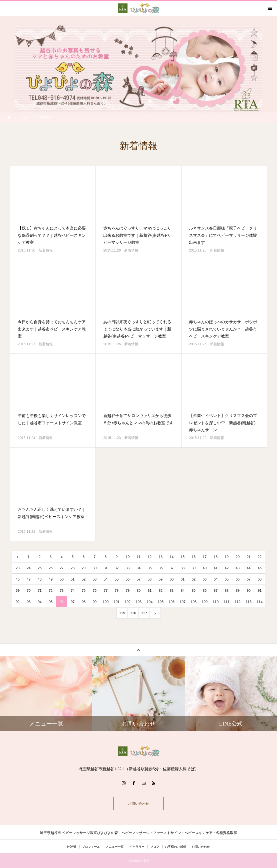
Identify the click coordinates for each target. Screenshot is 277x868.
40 (205, 568)
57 (139, 579)
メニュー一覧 (115, 847)
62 (194, 579)
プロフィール (91, 847)
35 (150, 568)
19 (227, 557)
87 (216, 590)
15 (183, 557)
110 (216, 602)
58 (150, 579)
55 (117, 579)
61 (183, 579)
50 (62, 579)
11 (139, 557)
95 (51, 602)
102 (128, 602)
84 (183, 590)
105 (161, 602)
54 (106, 579)
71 (40, 590)
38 (183, 568)
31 (106, 568)
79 (128, 590)
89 (238, 590)
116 (133, 613)
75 (84, 590)
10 (128, 557)
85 (194, 590)
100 (106, 602)
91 (260, 590)
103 (139, 602)
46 (18, 579)
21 (249, 557)
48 (40, 579)
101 (117, 602)
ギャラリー (137, 847)
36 (161, 568)
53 (95, 579)
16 (194, 557)
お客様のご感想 (175, 847)
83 (172, 590)
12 (150, 557)
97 (73, 602)
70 (29, 590)
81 (150, 590)
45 (260, 568)
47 (29, 579)
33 (128, 568)
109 (205, 602)
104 (150, 602)
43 (238, 568)
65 (227, 579)
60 (172, 579)
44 (249, 568)
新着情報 (46, 250)
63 (205, 579)
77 (106, 590)
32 (117, 568)
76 (95, 590)
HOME (72, 847)
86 (205, 590)
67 (249, 579)
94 (40, 602)
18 (216, 557)
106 (172, 602)
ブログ (155, 847)
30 (95, 568)
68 (260, 579)
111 (227, 602)
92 (18, 602)
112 (238, 602)
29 (84, 568)
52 (84, 579)
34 (139, 568)
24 (29, 568)
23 (18, 568)
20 (238, 557)
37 (172, 568)
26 (51, 568)
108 (194, 602)
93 (29, 602)
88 (227, 590)
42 (227, 568)
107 (183, 602)
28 (73, 568)
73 (62, 590)
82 (161, 590)
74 (73, 590)
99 (95, 602)
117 (144, 613)
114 (260, 602)
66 (238, 579)
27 (62, 568)
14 (172, 557)
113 (249, 602)
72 (51, 590)
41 (216, 568)
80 (139, 590)
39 (194, 568)
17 (205, 557)
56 (128, 579)
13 (161, 557)
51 (73, 579)
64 (216, 579)
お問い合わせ (138, 803)
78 (117, 590)
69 (18, 590)
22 (260, 557)
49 (51, 579)
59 (161, 579)
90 (249, 590)
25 (40, 568)
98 (84, 602)
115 (122, 613)
